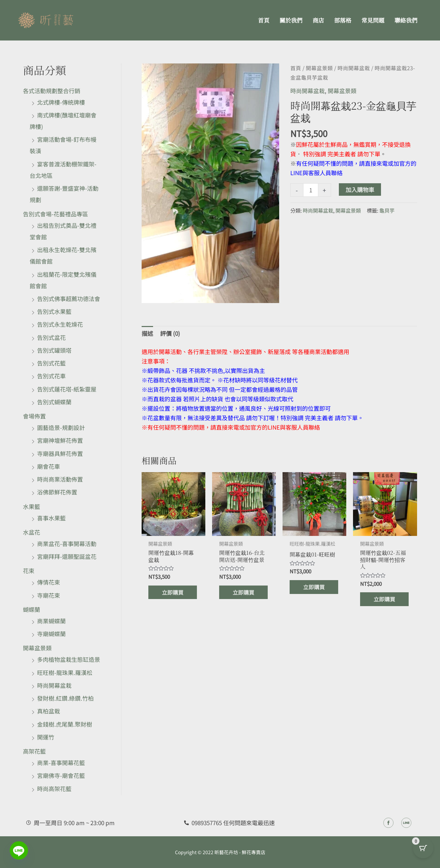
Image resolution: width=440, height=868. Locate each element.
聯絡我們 (406, 20)
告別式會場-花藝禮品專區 (55, 214)
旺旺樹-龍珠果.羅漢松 (65, 672)
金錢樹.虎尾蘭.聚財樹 (65, 724)
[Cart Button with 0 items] (423, 851)
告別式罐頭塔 (54, 350)
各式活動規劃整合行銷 (52, 91)
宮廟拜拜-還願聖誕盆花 (67, 556)
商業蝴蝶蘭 (51, 621)
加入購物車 (360, 189)
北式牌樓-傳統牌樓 (61, 102)
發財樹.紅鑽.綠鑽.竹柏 (65, 698)
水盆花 (32, 532)
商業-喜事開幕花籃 (61, 763)
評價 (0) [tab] (170, 333)
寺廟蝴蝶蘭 (51, 634)
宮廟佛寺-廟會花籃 (61, 775)
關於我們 (291, 20)
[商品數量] (311, 190)
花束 (29, 571)
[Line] (19, 850)
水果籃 (32, 506)
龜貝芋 (387, 210)
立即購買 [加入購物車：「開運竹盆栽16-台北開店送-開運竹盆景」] (244, 593)
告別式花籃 (51, 363)
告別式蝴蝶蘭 (54, 402)
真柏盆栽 (49, 711)
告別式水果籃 (54, 311)
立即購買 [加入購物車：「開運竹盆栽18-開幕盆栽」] (173, 593)
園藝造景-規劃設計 (61, 427)
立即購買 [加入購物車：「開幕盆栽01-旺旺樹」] (315, 587)
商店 (318, 20)
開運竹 (46, 737)
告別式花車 (51, 376)
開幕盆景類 (37, 648)
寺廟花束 (49, 595)
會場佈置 (34, 416)
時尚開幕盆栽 (54, 685)
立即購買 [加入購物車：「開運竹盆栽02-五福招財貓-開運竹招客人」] (385, 601)
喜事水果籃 (51, 518)
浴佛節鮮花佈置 (57, 492)
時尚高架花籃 (54, 789)
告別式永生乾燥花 (60, 324)
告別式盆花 (51, 337)
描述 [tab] (147, 333)
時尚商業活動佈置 (60, 479)
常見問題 (373, 20)
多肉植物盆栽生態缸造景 (69, 659)
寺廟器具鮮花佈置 (60, 453)
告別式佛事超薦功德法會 (69, 299)
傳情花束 (49, 582)
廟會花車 (49, 466)
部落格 (343, 20)
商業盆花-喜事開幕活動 (67, 544)
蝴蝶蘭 (32, 609)
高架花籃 (34, 751)
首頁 (264, 20)
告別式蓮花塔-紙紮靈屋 (67, 389)
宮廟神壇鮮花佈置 (60, 440)
